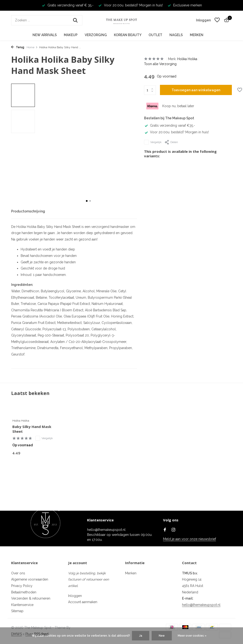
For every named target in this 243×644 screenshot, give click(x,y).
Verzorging (96, 35)
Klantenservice (22, 605)
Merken (197, 35)
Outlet (155, 35)
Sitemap (17, 611)
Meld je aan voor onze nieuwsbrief (189, 539)
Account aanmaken (83, 602)
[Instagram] (173, 530)
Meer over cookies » (192, 636)
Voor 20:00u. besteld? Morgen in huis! (176, 132)
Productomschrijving (28, 211)
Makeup (71, 35)
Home (32, 47)
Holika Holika (187, 59)
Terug (18, 47)
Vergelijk (153, 142)
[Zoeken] (47, 20)
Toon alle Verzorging (160, 64)
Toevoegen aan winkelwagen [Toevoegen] (196, 90)
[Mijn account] (203, 20)
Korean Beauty (128, 35)
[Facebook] (165, 530)
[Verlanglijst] (217, 20)
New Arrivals (45, 35)
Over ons (18, 573)
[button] (87, 201)
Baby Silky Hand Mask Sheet (32, 429)
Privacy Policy (22, 586)
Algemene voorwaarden (30, 579)
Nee (162, 636)
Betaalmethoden (24, 592)
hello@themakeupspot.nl (201, 605)
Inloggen (75, 596)
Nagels (176, 35)
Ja (141, 636)
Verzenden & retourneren (31, 598)
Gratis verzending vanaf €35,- (170, 125)
